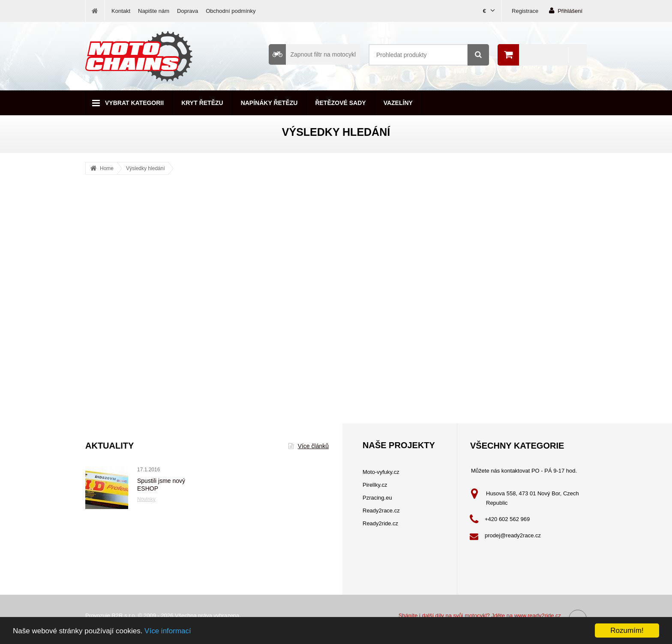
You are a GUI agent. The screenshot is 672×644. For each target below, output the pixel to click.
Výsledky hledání (145, 168)
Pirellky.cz (375, 485)
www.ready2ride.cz (538, 616)
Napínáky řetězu (269, 103)
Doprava (187, 11)
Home (107, 168)
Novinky (146, 499)
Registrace (525, 11)
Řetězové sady (340, 103)
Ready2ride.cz (380, 523)
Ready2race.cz (381, 511)
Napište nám (154, 11)
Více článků (309, 446)
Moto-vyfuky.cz (381, 472)
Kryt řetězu (202, 103)
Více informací (168, 631)
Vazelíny (398, 103)
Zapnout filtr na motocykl (312, 54)
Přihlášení (566, 10)
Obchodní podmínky (231, 11)
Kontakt (121, 11)
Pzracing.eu (377, 498)
